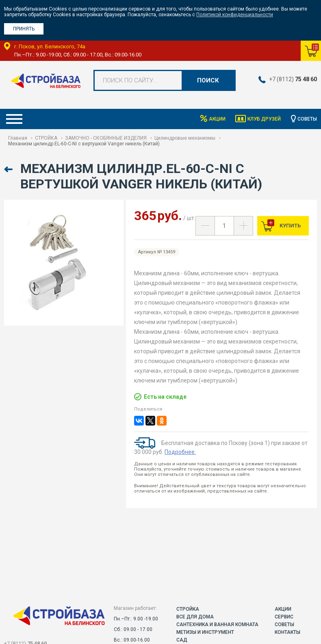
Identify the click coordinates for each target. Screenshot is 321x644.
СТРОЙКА (46, 138)
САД (182, 640)
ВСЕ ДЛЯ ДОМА (195, 617)
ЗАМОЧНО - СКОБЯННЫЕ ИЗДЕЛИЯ (106, 138)
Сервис (284, 617)
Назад (9, 170)
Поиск (208, 80)
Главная (18, 138)
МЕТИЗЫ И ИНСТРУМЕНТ (205, 632)
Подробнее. (180, 452)
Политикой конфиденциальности (235, 15)
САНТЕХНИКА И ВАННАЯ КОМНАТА (217, 625)
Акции (217, 119)
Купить (290, 226)
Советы (307, 119)
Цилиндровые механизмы (185, 138)
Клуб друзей (264, 119)
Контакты (287, 632)
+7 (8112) (293, 79)
